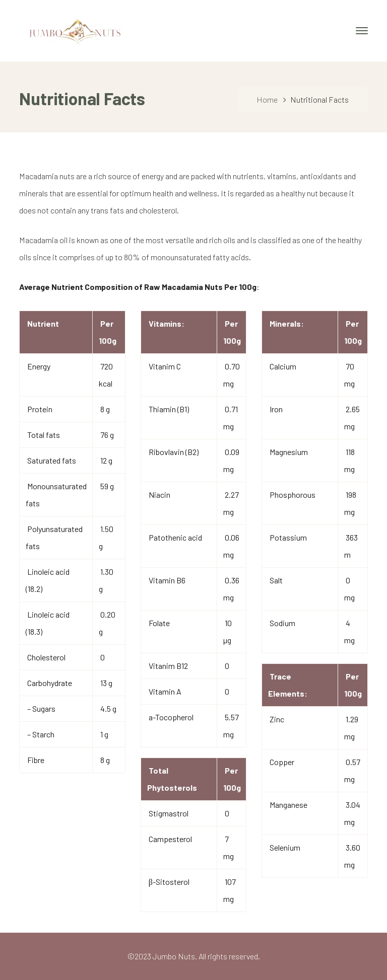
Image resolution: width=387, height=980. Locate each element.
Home (267, 99)
